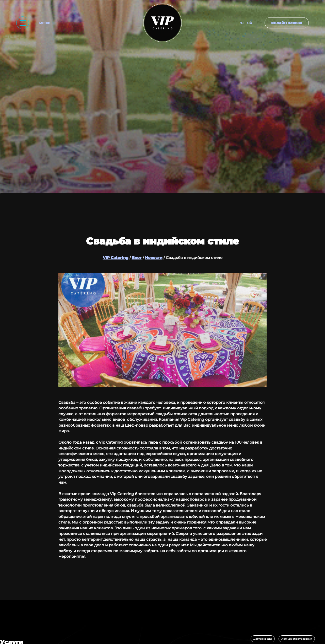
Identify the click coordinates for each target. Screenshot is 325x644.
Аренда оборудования (297, 639)
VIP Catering (116, 258)
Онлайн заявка (287, 23)
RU (241, 23)
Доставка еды (263, 639)
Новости (154, 258)
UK (249, 23)
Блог (137, 258)
